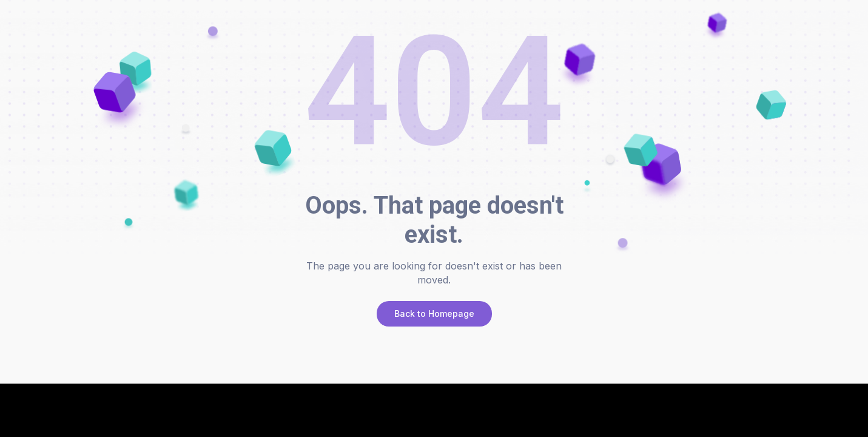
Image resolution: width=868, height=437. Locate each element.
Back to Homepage (434, 313)
